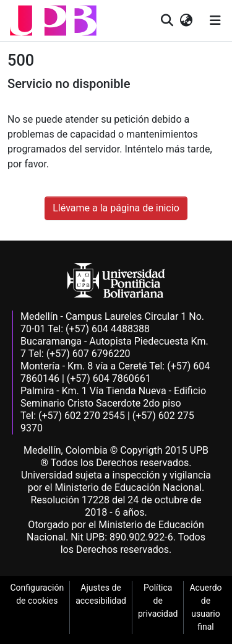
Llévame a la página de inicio (116, 208)
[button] (53, 20)
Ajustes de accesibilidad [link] (101, 594)
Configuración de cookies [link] (37, 594)
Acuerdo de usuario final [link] (205, 607)
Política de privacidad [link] (158, 601)
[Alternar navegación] (215, 20)
